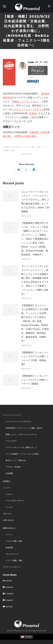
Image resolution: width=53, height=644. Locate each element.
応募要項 (7, 481)
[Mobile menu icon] (5, 6)
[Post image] (11, 196)
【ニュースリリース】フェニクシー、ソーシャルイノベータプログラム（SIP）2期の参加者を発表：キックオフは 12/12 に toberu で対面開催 (35, 202)
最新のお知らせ (9, 528)
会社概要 (9, 473)
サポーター (7, 514)
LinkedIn (7, 581)
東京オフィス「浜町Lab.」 (17, 460)
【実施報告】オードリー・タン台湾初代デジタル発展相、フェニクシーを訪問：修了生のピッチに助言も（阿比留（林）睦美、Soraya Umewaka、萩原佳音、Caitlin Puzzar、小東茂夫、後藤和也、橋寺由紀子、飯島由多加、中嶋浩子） (35, 323)
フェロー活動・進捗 (31, 147)
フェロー (9, 494)
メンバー (7, 488)
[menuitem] (26, 637)
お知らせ (17, 147)
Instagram (8, 600)
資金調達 (9, 548)
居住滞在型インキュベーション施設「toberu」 (25, 428)
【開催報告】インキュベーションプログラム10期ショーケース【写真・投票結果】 (35, 358)
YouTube (8, 607)
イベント (9, 535)
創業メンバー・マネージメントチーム (21, 434)
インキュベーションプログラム (28, 109)
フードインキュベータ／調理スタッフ (21, 447)
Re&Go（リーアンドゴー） (26, 102)
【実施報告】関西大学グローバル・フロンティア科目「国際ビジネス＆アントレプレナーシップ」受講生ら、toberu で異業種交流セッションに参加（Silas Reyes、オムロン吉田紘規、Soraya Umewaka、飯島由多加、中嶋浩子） (35, 239)
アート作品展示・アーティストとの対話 (22, 454)
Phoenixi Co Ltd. (21, 631)
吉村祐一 (34, 113)
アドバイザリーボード (15, 501)
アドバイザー (11, 441)
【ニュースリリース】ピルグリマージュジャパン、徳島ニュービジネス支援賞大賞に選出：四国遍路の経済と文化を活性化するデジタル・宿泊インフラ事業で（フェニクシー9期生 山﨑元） (35, 280)
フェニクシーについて (12, 415)
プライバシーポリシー (12, 567)
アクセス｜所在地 (13, 467)
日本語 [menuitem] (28, 637)
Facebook (8, 587)
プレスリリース (12, 554)
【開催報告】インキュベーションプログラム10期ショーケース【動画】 (35, 380)
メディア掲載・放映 (14, 560)
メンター (9, 507)
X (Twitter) (8, 594)
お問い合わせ (8, 520)
